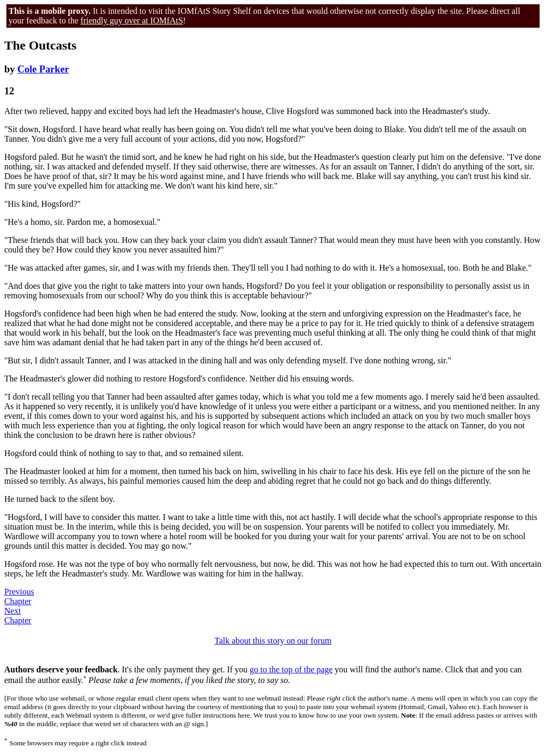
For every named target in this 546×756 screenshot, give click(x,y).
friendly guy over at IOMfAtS (132, 21)
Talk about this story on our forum (273, 641)
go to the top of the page (291, 669)
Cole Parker (43, 69)
